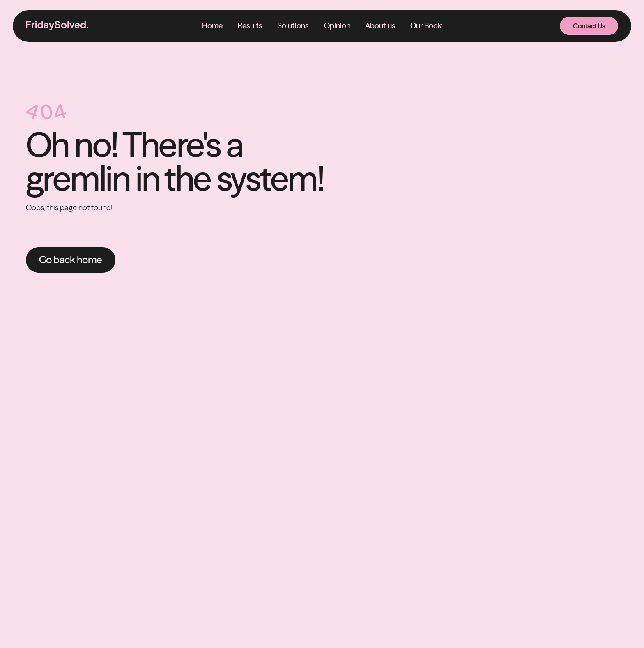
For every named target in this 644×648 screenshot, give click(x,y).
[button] (293, 26)
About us (380, 26)
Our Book (426, 26)
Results (250, 26)
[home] (57, 26)
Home (212, 26)
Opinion (337, 26)
